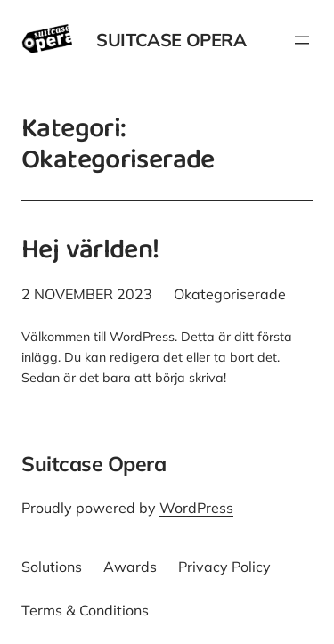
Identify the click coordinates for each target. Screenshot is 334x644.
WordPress (196, 508)
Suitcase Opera (171, 40)
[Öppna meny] (302, 40)
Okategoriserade (230, 294)
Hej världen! (90, 253)
